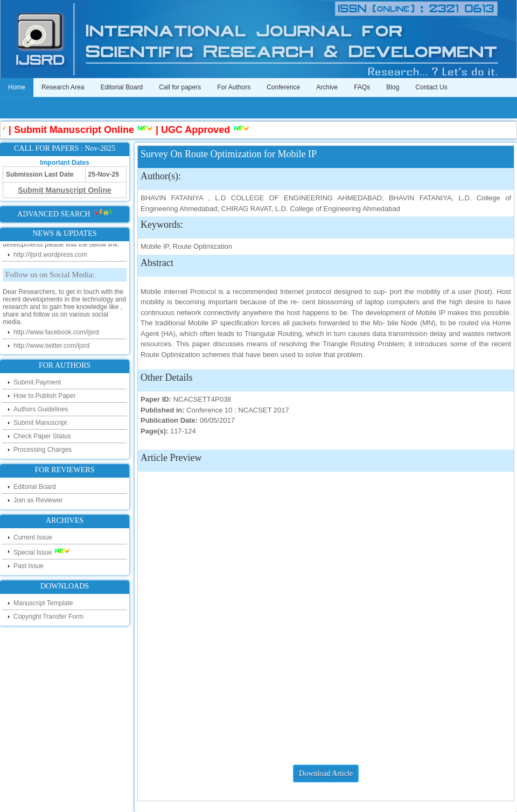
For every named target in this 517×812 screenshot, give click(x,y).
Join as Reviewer (38, 500)
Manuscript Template (43, 603)
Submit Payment (37, 382)
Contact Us (431, 87)
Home (17, 87)
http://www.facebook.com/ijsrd (56, 333)
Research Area (63, 87)
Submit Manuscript (40, 423)
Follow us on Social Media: (50, 276)
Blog (393, 87)
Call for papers (180, 87)
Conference (283, 87)
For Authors (234, 87)
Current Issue (33, 537)
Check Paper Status (42, 436)
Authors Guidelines (41, 409)
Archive (327, 87)
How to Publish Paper (44, 396)
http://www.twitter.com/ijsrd (51, 347)
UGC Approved (198, 130)
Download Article (326, 773)
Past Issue (29, 566)
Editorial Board (121, 87)
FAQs (362, 87)
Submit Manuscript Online (77, 130)
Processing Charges (43, 450)
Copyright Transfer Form (48, 617)
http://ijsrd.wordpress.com (50, 256)
